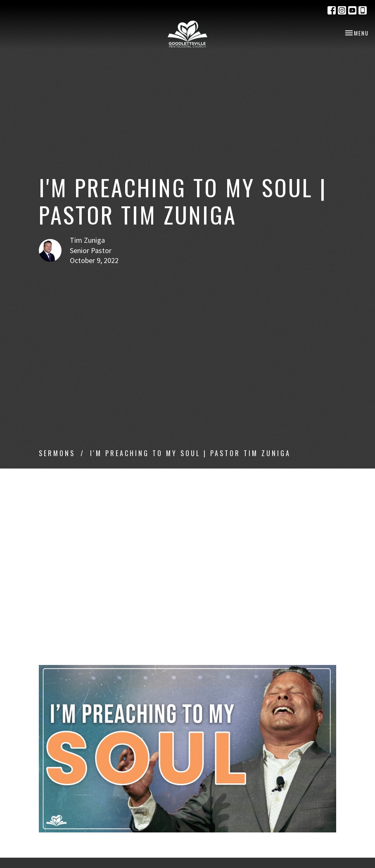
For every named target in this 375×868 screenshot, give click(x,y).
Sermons (57, 453)
